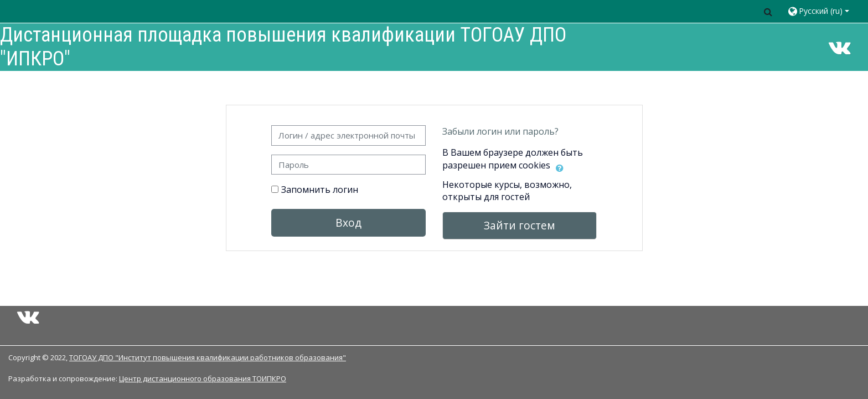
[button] (768, 11)
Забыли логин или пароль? (500, 131)
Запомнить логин (320, 190)
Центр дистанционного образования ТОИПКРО (203, 378)
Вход (348, 222)
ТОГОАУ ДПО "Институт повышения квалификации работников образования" (208, 357)
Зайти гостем (520, 225)
